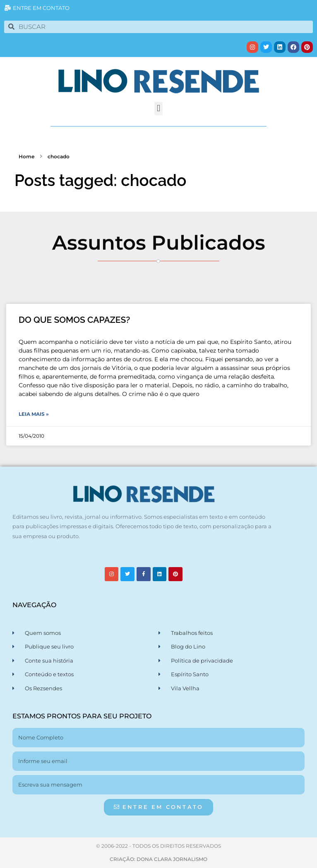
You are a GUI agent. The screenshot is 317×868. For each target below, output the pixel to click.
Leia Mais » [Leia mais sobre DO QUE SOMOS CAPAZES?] (34, 414)
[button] (158, 108)
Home (26, 156)
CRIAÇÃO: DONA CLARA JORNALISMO (158, 859)
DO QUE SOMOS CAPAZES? (74, 320)
